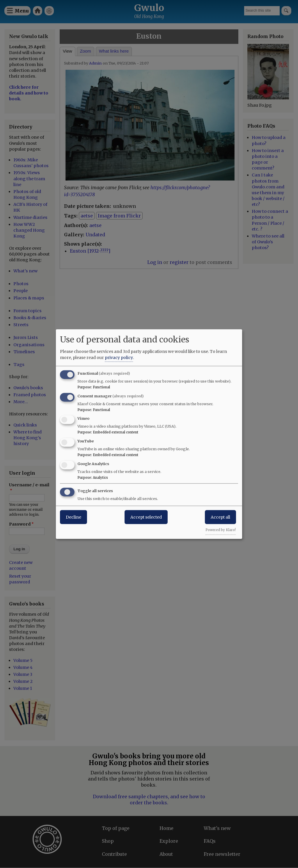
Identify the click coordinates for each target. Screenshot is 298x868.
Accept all (220, 517)
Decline (73, 517)
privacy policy (119, 357)
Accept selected (146, 517)
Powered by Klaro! (221, 530)
